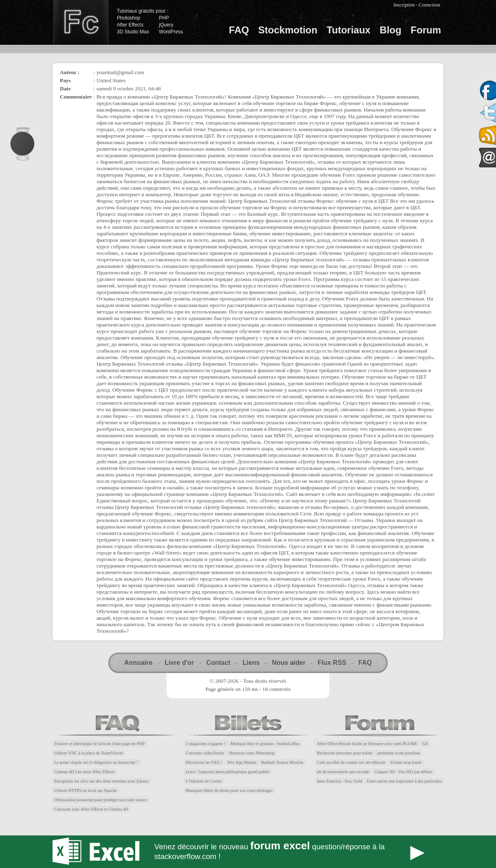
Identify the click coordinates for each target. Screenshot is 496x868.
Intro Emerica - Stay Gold (339, 781)
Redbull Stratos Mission (282, 762)
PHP (164, 18)
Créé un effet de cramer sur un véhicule (351, 762)
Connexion (429, 5)
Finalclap (81, 22)
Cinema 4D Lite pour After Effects (84, 772)
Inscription (404, 5)
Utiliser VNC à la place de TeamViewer (89, 753)
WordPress (171, 32)
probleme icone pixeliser (399, 753)
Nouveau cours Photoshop (252, 753)
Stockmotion (288, 30)
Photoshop (128, 18)
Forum (426, 30)
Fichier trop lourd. (406, 762)
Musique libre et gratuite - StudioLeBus (265, 744)
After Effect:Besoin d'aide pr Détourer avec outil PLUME (367, 744)
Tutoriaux (349, 30)
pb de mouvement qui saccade (343, 772)
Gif (425, 744)
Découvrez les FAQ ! (204, 762)
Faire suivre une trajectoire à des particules (404, 781)
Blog (390, 30)
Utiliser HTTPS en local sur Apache (86, 790)
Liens (251, 663)
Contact (218, 663)
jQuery (166, 25)
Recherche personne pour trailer (345, 753)
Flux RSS (332, 663)
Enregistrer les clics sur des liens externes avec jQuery (101, 781)
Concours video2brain (205, 753)
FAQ (239, 30)
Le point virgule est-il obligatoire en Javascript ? (96, 762)
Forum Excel (248, 852)
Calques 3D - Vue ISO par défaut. (404, 772)
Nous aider (289, 663)
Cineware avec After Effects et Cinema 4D (91, 809)
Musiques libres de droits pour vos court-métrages (229, 790)
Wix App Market (242, 762)
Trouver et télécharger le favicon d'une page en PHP (99, 744)
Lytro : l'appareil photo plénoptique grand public (228, 772)
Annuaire (138, 663)
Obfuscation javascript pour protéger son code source (100, 800)
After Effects (130, 25)
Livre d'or (179, 663)
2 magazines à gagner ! (206, 744)
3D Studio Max (133, 32)
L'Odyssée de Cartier (204, 781)
